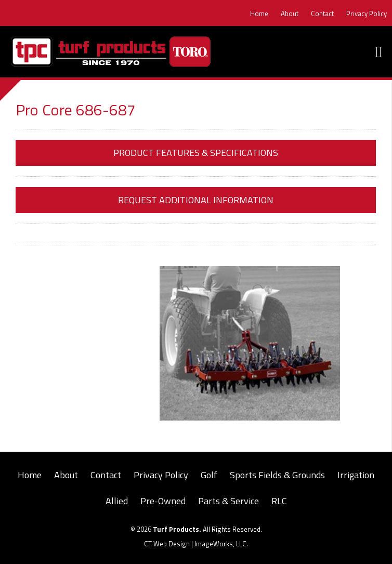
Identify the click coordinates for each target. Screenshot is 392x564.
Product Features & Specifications (196, 153)
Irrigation (356, 475)
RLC (279, 501)
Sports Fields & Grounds (277, 475)
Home (259, 14)
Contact (322, 14)
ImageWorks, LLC (220, 544)
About (290, 14)
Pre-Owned (163, 501)
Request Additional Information (196, 200)
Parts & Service (228, 501)
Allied (117, 501)
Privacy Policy (367, 14)
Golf (209, 475)
